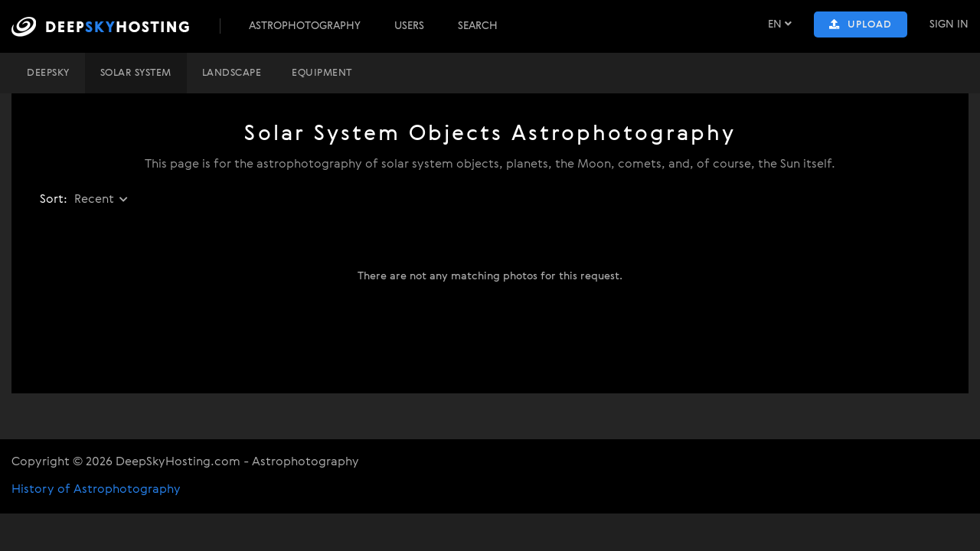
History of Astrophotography (96, 490)
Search (478, 26)
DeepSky (48, 73)
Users (409, 26)
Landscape (232, 73)
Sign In (949, 24)
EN (780, 24)
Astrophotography (305, 26)
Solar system (136, 73)
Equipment (322, 73)
